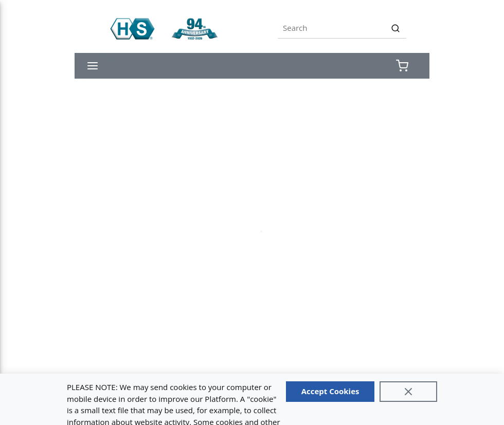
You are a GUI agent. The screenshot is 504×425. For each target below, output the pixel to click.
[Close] (408, 392)
